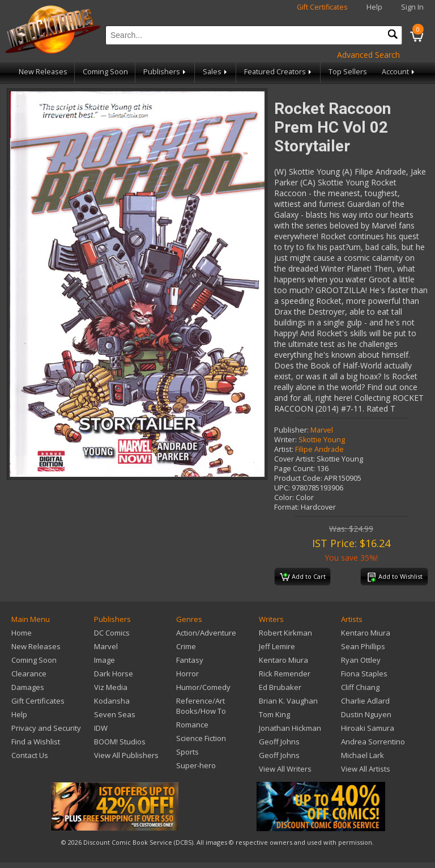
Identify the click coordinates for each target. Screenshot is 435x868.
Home (22, 633)
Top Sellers (348, 72)
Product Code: (298, 478)
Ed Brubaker (280, 687)
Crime (186, 646)
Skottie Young (322, 440)
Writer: (285, 440)
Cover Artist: (295, 459)
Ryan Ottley (361, 660)
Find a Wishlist (36, 742)
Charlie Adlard (365, 701)
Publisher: (291, 430)
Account (399, 72)
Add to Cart (303, 577)
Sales (216, 72)
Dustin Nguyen (366, 714)
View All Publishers (126, 755)
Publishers (165, 72)
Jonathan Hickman (290, 728)
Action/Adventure (206, 633)
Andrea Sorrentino (373, 742)
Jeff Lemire (277, 646)
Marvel (322, 430)
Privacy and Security (46, 728)
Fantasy (190, 660)
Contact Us (30, 755)
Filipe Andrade (319, 449)
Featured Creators (279, 72)
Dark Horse (114, 674)
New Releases (43, 72)
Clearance (29, 674)
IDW (101, 728)
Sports (187, 752)
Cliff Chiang (360, 687)
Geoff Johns (279, 742)
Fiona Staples (364, 674)
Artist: (284, 449)
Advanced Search (368, 55)
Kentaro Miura (283, 660)
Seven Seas (115, 714)
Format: (287, 507)
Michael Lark (362, 755)
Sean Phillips (363, 646)
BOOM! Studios (120, 742)
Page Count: (295, 469)
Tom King (274, 714)
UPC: (282, 488)
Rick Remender (285, 674)
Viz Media (111, 687)
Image (105, 660)
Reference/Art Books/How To (201, 706)
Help (374, 7)
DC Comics (112, 633)
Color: (284, 497)
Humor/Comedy (203, 687)
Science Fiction (201, 738)
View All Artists (366, 769)
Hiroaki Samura (368, 728)
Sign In (412, 7)
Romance (192, 725)
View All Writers (285, 769)
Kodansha (112, 701)
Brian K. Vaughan (288, 701)
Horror (187, 674)
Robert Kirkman (285, 633)
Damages (28, 687)
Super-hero (196, 765)
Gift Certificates (322, 7)
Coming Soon (105, 72)
